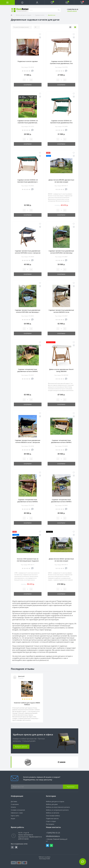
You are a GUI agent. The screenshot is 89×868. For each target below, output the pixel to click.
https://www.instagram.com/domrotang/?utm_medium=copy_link (12, 847)
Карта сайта (15, 816)
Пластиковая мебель (53, 816)
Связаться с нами (17, 813)
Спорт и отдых (51, 821)
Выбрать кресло (21, 747)
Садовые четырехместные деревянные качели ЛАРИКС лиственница (28, 371)
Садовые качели (40, 15)
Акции (13, 818)
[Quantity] (28, 80)
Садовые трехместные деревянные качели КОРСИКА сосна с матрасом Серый (28, 253)
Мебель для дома (52, 804)
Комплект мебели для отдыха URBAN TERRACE (27, 704)
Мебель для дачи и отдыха (24, 15)
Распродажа (50, 824)
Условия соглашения (18, 810)
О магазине (15, 804)
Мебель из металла (53, 813)
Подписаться (71, 787)
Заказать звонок (72, 11)
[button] (37, 2)
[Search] (59, 10)
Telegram (47, 845)
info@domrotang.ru (53, 836)
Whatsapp (51, 845)
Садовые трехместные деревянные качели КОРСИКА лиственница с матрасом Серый (28, 312)
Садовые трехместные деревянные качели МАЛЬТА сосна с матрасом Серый (28, 442)
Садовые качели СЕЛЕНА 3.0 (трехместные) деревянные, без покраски (61, 63)
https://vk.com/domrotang (16, 847)
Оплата (13, 807)
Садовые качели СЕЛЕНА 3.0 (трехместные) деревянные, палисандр (28, 123)
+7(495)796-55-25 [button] (53, 833)
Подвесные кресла (52, 818)
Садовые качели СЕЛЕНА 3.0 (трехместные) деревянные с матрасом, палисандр (28, 182)
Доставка (14, 801)
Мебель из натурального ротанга (57, 810)
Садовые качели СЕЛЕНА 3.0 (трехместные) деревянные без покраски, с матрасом (61, 123)
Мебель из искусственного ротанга (58, 807)
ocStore (48, 857)
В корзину (28, 85)
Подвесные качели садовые (28, 61)
